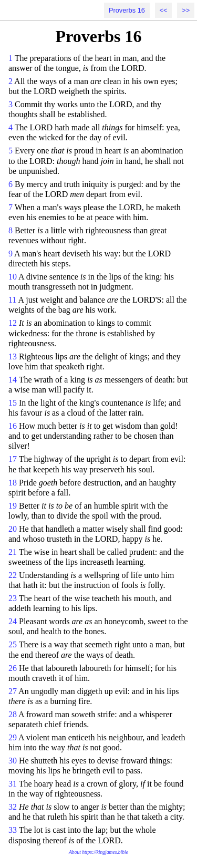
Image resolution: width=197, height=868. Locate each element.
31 (13, 784)
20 (13, 529)
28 (13, 714)
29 (13, 737)
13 (13, 357)
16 (13, 426)
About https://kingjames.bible (98, 852)
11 (12, 300)
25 (13, 644)
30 (13, 761)
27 (13, 691)
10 (13, 277)
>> (186, 10)
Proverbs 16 (127, 10)
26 (13, 668)
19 (13, 506)
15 (13, 403)
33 (13, 830)
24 (13, 621)
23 (13, 598)
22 (13, 575)
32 (13, 807)
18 (13, 483)
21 (13, 552)
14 (13, 380)
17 (13, 459)
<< (164, 10)
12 (13, 323)
